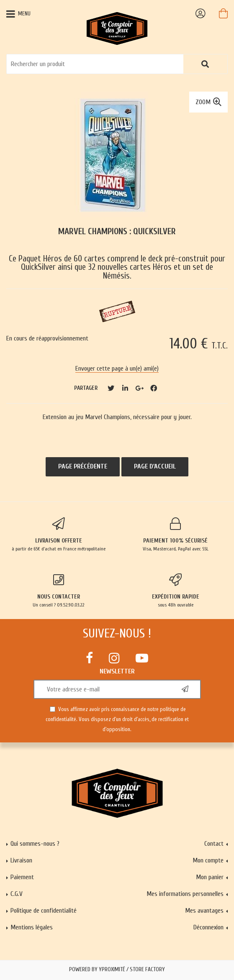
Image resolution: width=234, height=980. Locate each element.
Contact (214, 844)
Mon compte (208, 860)
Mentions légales (32, 927)
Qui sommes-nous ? (35, 844)
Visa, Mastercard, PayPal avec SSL (176, 535)
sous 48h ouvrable (176, 591)
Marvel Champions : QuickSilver (117, 232)
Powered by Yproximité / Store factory (117, 970)
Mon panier (210, 877)
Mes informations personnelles (185, 894)
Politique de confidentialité (44, 911)
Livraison (21, 860)
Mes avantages (204, 911)
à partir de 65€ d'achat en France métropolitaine (59, 535)
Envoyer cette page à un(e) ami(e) (117, 368)
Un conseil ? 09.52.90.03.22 (59, 591)
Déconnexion (208, 927)
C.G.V (17, 894)
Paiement (22, 877)
